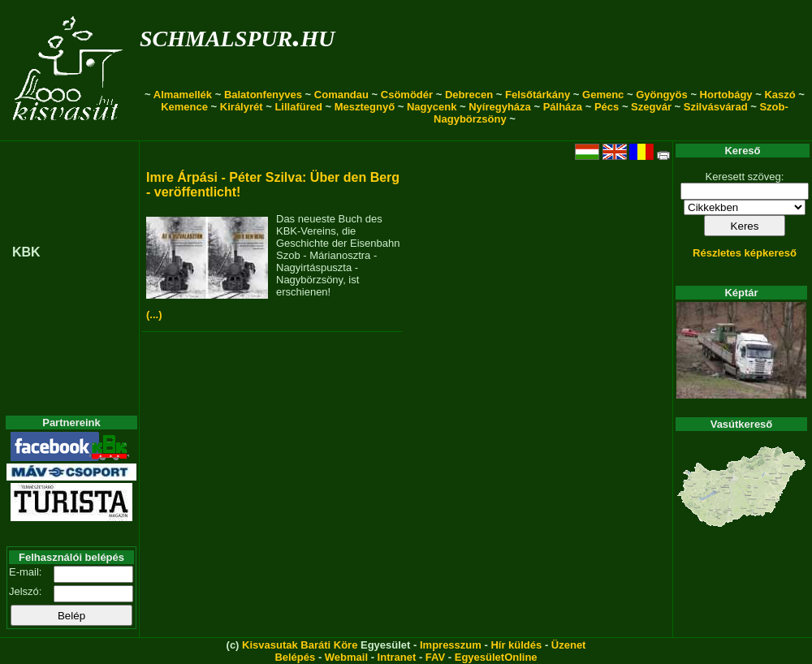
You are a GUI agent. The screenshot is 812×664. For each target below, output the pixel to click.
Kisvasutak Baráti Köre (300, 645)
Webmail (346, 657)
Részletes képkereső (745, 253)
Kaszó (780, 95)
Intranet (397, 657)
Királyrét (242, 107)
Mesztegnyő (365, 107)
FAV (435, 657)
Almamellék (183, 95)
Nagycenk (432, 107)
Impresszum (451, 645)
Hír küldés (516, 645)
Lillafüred (298, 107)
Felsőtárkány (538, 95)
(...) (154, 315)
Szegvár (651, 107)
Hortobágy (726, 95)
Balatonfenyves (263, 95)
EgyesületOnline (496, 657)
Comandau (341, 95)
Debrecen (469, 95)
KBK (26, 252)
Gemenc (603, 95)
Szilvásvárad (716, 107)
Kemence (184, 107)
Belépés (295, 657)
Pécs (607, 107)
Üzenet (569, 645)
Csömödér (407, 95)
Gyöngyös (662, 95)
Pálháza (563, 107)
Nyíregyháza (500, 107)
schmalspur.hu (237, 35)
